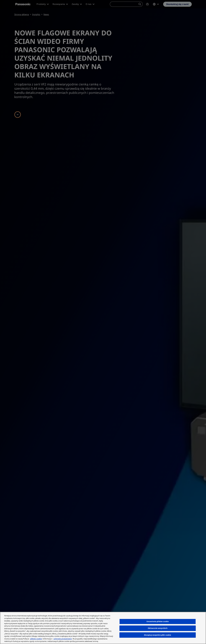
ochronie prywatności (63, 639)
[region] (103, 628)
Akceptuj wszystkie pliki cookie (158, 635)
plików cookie (36, 639)
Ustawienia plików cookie (158, 621)
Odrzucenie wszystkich (158, 628)
